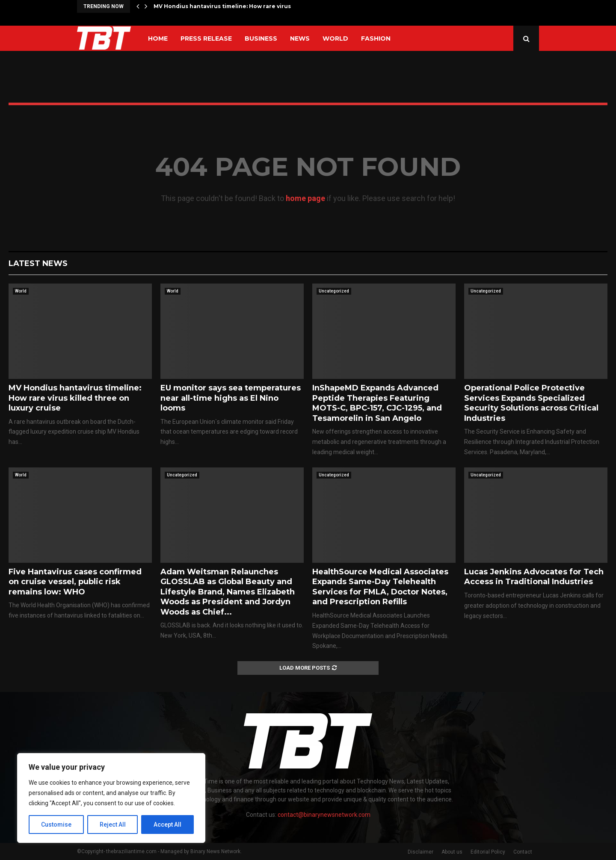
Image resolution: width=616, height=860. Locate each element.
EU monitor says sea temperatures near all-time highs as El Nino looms (231, 398)
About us (452, 852)
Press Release (206, 38)
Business (261, 38)
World (335, 38)
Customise (56, 825)
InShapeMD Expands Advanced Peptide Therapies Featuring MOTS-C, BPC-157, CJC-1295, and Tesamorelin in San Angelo (377, 403)
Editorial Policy (488, 852)
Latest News (38, 263)
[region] (111, 798)
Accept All (167, 825)
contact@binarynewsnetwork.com (324, 815)
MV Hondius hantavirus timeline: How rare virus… (224, 6)
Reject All (113, 825)
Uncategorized (334, 291)
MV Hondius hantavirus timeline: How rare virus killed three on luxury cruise (75, 398)
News (300, 38)
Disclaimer (421, 852)
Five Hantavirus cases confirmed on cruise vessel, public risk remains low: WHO (75, 582)
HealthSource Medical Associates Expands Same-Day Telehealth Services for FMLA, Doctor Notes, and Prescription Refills (380, 587)
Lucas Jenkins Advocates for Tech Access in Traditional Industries (534, 577)
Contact (523, 852)
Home (158, 38)
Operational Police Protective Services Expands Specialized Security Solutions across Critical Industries (531, 403)
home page (305, 198)
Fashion (376, 38)
